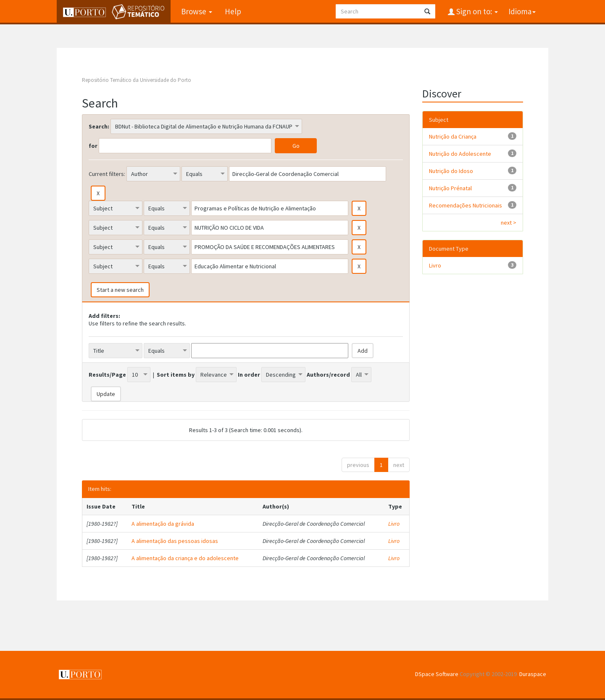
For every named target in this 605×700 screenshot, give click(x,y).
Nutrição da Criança (453, 136)
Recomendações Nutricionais (466, 205)
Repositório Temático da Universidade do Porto (137, 80)
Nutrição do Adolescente (460, 154)
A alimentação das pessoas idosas (175, 541)
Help (233, 11)
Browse (197, 11)
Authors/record (328, 375)
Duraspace (533, 674)
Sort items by (176, 375)
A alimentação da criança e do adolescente (185, 558)
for (93, 146)
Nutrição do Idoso (451, 171)
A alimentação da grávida (163, 524)
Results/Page (107, 375)
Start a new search (120, 290)
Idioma (522, 11)
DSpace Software (437, 674)
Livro (394, 524)
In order (249, 375)
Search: (99, 126)
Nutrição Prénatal (450, 188)
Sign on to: (476, 11)
